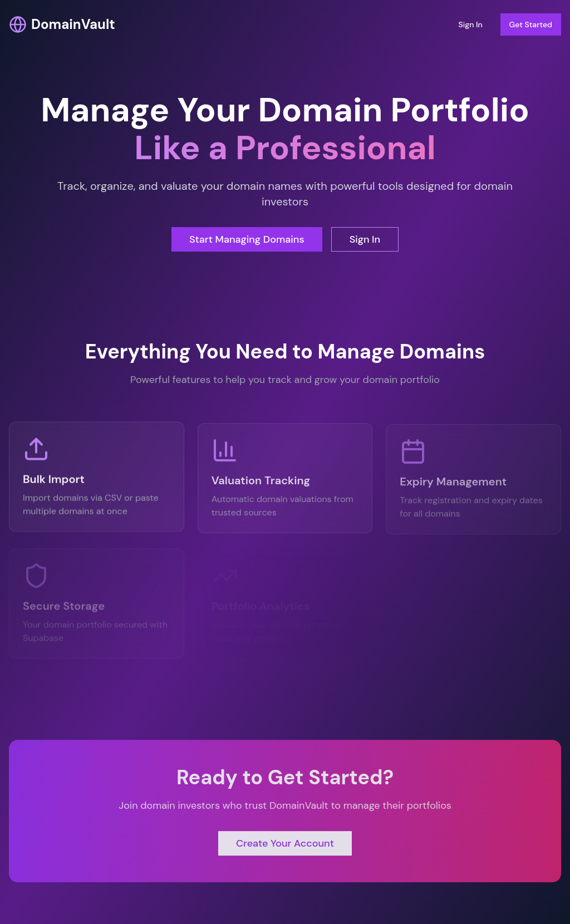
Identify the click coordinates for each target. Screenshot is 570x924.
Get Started (531, 24)
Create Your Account (285, 846)
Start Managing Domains (247, 239)
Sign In (470, 24)
